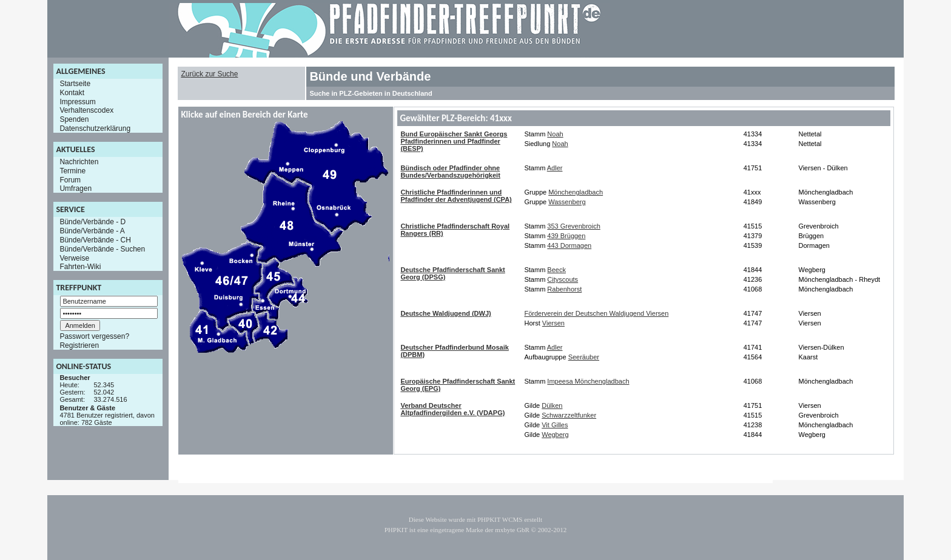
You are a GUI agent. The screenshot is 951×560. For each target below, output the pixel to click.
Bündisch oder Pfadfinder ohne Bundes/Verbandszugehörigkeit (450, 172)
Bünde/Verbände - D (92, 222)
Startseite (75, 84)
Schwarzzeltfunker (569, 415)
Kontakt (72, 93)
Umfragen (76, 188)
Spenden (74, 119)
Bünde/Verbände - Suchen (102, 249)
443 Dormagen (569, 245)
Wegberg (555, 435)
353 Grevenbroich (573, 226)
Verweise (74, 258)
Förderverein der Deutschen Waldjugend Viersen (596, 313)
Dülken (552, 405)
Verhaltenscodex (86, 110)
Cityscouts (563, 279)
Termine (72, 171)
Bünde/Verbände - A (92, 231)
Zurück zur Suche (209, 74)
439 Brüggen (566, 236)
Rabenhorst (564, 289)
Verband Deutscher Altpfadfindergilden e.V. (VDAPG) (452, 409)
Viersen (553, 323)
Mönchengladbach (576, 192)
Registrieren (79, 345)
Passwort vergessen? (94, 336)
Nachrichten (79, 162)
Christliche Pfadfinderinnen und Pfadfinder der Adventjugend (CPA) (456, 196)
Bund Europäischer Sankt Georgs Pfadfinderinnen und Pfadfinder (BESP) (454, 141)
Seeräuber (584, 357)
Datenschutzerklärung (95, 128)
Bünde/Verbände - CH (95, 240)
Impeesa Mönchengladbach (588, 381)
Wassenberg (567, 202)
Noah (555, 134)
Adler (555, 168)
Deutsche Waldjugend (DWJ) (445, 313)
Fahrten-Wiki (80, 267)
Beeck (556, 270)
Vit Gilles (555, 425)
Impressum (77, 101)
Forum (70, 179)
